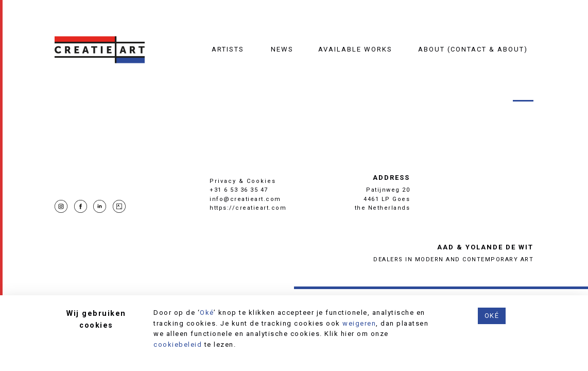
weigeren (359, 323)
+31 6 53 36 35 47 (239, 190)
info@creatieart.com (245, 199)
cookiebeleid (178, 344)
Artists (228, 49)
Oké (207, 313)
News (282, 49)
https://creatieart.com (248, 208)
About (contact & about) (473, 49)
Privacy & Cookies (243, 181)
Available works (355, 49)
